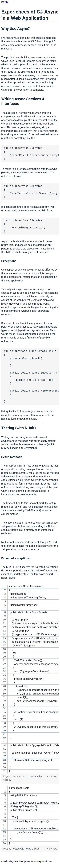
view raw (52, 777)
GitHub (7, 780)
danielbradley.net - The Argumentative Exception (23, 861)
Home (5, 2)
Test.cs (7, 849)
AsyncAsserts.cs (13, 777)
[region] (30, 679)
